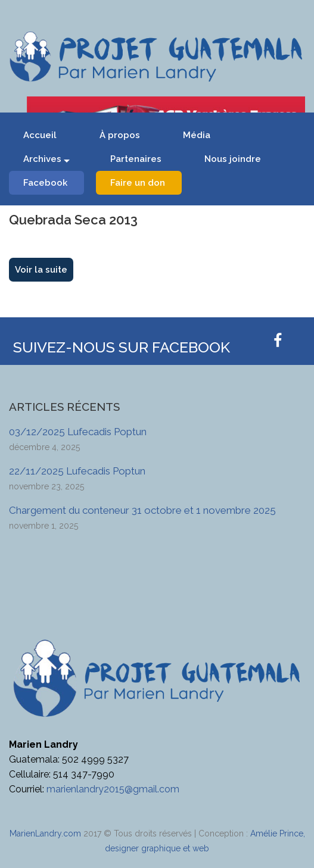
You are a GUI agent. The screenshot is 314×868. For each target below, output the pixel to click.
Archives (42, 159)
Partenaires (136, 159)
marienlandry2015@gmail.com (113, 789)
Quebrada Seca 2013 (73, 220)
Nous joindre (233, 159)
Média (197, 135)
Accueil (40, 135)
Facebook (45, 183)
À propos (120, 135)
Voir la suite (41, 270)
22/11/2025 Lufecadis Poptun (77, 471)
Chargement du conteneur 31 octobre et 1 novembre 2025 (142, 510)
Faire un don (138, 183)
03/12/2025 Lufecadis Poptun (78, 432)
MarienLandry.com (45, 833)
